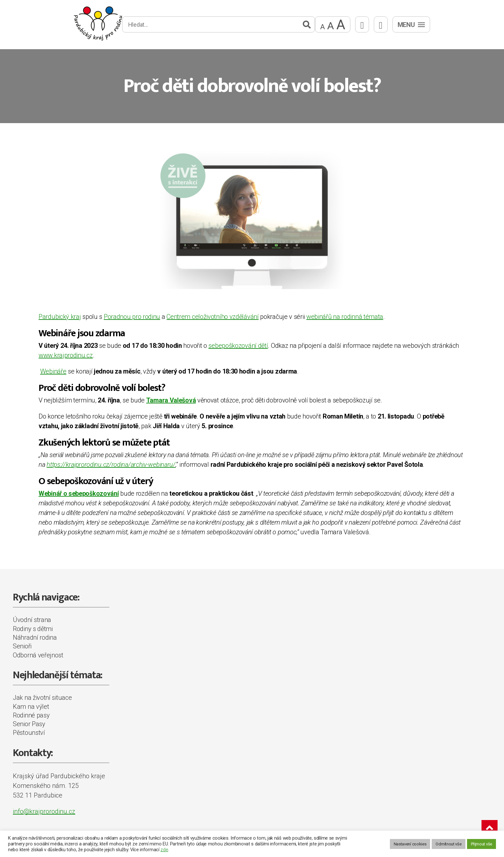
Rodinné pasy (31, 715)
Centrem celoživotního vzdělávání (212, 317)
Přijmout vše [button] (482, 844)
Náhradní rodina (35, 637)
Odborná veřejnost (38, 655)
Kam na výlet (31, 707)
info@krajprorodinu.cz (44, 811)
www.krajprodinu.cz (66, 355)
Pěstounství (29, 733)
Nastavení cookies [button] (410, 844)
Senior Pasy (29, 724)
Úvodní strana (32, 620)
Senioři (22, 646)
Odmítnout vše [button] (448, 844)
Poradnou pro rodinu (132, 317)
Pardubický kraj (60, 317)
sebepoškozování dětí (238, 346)
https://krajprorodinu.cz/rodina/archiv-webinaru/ (111, 465)
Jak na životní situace (42, 698)
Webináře (53, 371)
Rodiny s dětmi (33, 629)
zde (164, 850)
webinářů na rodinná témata (345, 317)
